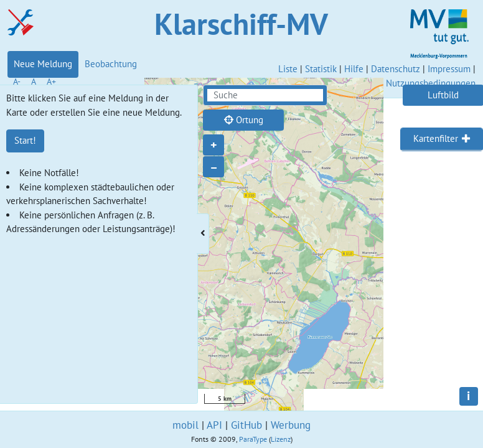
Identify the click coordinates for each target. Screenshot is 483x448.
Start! (25, 140)
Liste (288, 69)
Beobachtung (111, 64)
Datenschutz (396, 69)
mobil (185, 425)
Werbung (291, 425)
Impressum (449, 69)
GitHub (246, 425)
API (214, 425)
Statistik (321, 69)
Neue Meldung (43, 64)
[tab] (442, 139)
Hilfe (354, 69)
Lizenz (281, 439)
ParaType (253, 439)
